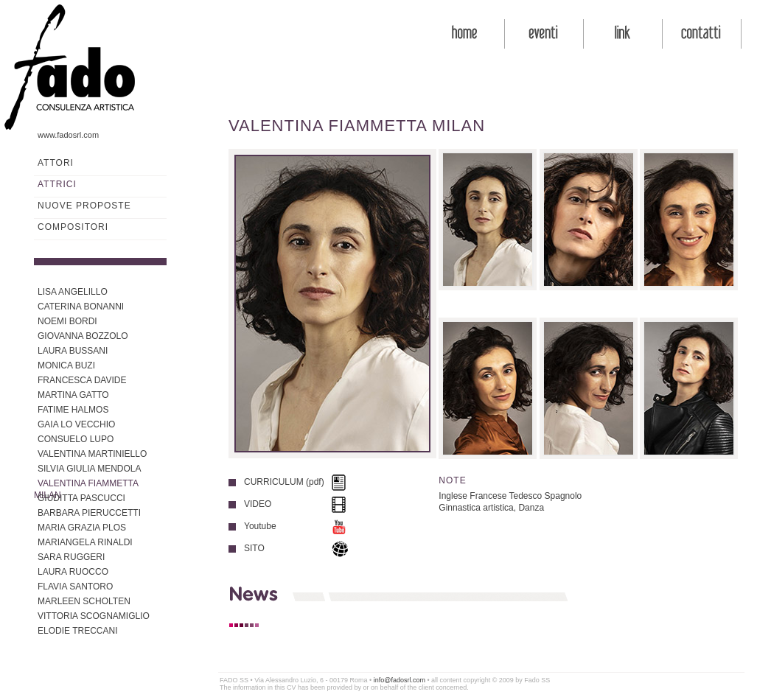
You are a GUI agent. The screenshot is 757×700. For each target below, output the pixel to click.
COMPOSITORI (73, 227)
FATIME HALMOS (73, 410)
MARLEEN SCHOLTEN (84, 601)
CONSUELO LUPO (76, 439)
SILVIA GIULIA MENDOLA (90, 469)
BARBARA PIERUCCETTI (89, 513)
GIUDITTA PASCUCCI (81, 498)
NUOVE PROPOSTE (84, 206)
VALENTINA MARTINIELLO (92, 454)
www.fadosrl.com (68, 135)
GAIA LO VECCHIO (76, 424)
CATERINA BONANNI (81, 307)
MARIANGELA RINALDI (85, 542)
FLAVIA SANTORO (75, 587)
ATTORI (56, 163)
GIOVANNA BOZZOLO (83, 336)
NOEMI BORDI (67, 321)
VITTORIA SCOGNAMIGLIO (94, 616)
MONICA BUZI (66, 365)
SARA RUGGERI (71, 557)
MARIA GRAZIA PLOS (82, 528)
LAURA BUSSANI (73, 351)
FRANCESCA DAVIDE (82, 380)
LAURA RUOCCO (73, 572)
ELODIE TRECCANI (77, 631)
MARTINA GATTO (73, 395)
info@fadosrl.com (400, 680)
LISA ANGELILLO (73, 292)
